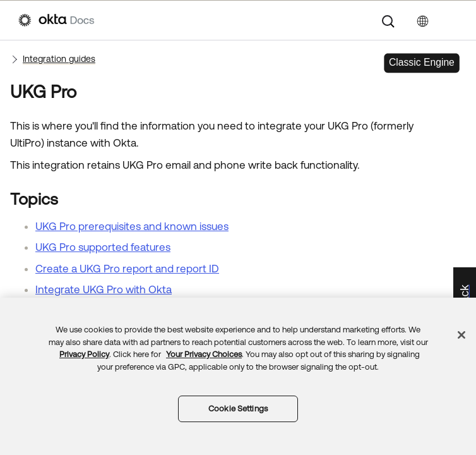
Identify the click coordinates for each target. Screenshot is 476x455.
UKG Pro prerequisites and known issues (132, 226)
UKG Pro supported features (103, 247)
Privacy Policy (84, 354)
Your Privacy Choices (204, 354)
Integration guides (59, 59)
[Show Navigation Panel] (451, 20)
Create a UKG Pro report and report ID (127, 269)
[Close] (461, 335)
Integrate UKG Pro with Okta (104, 289)
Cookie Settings (238, 409)
